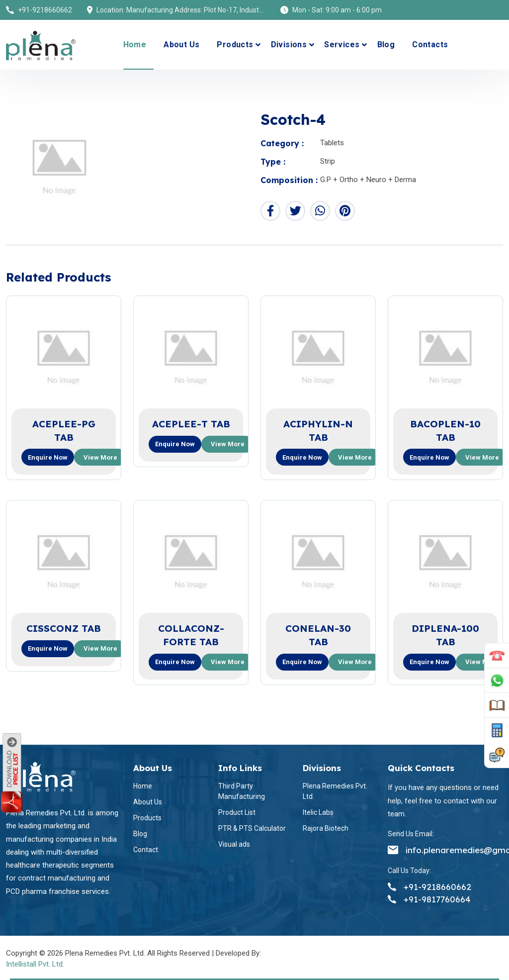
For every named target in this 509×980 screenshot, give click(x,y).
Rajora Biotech (326, 828)
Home (135, 45)
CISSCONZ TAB (64, 628)
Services (342, 45)
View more (100, 457)
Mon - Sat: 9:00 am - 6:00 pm (337, 10)
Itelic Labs (318, 812)
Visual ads (234, 844)
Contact (146, 850)
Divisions (289, 45)
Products (235, 45)
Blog (386, 45)
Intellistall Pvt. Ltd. (35, 964)
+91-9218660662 (45, 10)
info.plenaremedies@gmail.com (445, 850)
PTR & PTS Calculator (252, 828)
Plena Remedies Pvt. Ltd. (335, 791)
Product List (237, 812)
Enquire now (48, 457)
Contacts (430, 45)
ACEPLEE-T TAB (191, 424)
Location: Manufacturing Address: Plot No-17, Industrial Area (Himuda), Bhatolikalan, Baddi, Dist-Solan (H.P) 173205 (181, 10)
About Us (181, 45)
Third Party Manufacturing (242, 791)
